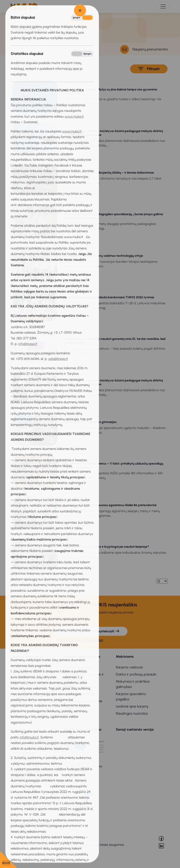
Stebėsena (73, 708)
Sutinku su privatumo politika (80, 640)
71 (79, 581)
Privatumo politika (26, 674)
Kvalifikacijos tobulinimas (83, 701)
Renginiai (19, 785)
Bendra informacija (28, 657)
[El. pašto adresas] (69, 631)
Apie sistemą (23, 667)
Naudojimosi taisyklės (29, 689)
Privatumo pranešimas (30, 681)
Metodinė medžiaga (80, 694)
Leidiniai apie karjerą (132, 706)
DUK (16, 717)
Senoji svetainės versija (135, 729)
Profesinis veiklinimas (80, 687)
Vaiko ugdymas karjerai (31, 740)
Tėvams (19, 729)
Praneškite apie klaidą (31, 824)
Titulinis (21, 18)
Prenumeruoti (106, 631)
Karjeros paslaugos (79, 667)
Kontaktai (20, 724)
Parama (18, 710)
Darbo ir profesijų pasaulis (136, 674)
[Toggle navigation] (163, 6)
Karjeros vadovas (129, 667)
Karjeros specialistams (82, 657)
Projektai (19, 703)
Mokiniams (125, 657)
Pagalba (70, 715)
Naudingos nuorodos (132, 713)
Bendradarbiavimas (28, 696)
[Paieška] (37, 67)
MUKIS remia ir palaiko (83, 729)
